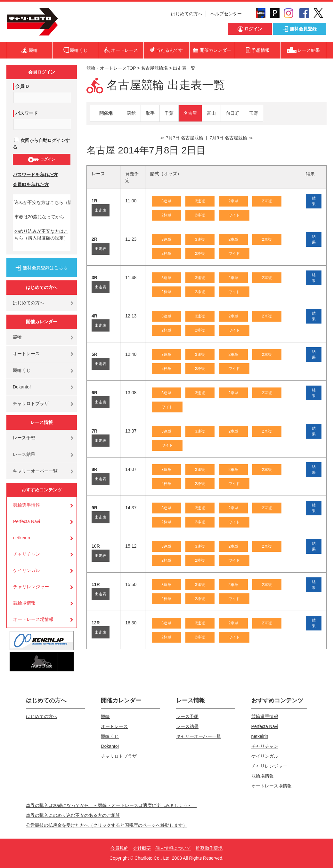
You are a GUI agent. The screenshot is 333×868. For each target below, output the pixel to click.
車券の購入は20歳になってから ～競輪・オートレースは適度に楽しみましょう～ (111, 805)
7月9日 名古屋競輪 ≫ (231, 138)
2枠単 (166, 215)
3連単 (166, 201)
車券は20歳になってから (39, 217)
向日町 (232, 113)
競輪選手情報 (27, 505)
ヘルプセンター (226, 14)
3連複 (200, 201)
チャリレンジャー (31, 587)
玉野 (254, 113)
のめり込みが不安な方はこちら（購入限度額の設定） (41, 235)
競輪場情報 (24, 603)
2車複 (267, 201)
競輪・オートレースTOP (111, 68)
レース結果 (24, 454)
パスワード (27, 113)
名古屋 (190, 113)
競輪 (17, 337)
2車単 (233, 201)
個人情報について (173, 848)
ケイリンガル (27, 570)
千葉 (169, 113)
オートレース (26, 354)
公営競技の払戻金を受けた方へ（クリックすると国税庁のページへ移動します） (107, 825)
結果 (314, 201)
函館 (131, 113)
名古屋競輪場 (154, 68)
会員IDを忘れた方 (31, 184)
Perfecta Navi (27, 521)
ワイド (234, 215)
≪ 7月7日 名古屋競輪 (182, 138)
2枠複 (200, 215)
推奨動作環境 (209, 848)
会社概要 (142, 848)
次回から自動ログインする (41, 144)
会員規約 (119, 848)
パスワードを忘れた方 (35, 175)
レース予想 (24, 438)
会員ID (22, 86)
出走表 (101, 210)
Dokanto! (22, 387)
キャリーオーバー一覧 (35, 471)
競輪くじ (22, 370)
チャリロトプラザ (31, 403)
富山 (211, 113)
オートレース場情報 (33, 619)
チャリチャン (27, 554)
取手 (150, 113)
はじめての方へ (187, 14)
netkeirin (22, 538)
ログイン (41, 160)
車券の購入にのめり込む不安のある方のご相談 (73, 815)
